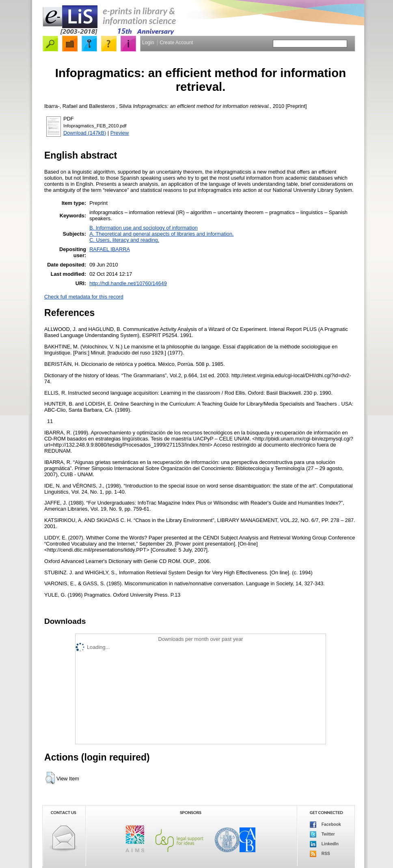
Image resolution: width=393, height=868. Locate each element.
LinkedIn (324, 844)
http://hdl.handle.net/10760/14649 (128, 283)
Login (148, 43)
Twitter (322, 834)
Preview (120, 133)
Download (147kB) (85, 133)
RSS (320, 854)
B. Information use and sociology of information (144, 228)
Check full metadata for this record (84, 297)
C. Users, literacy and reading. (124, 240)
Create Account (176, 43)
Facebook (325, 825)
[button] (50, 778)
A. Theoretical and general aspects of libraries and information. (161, 234)
